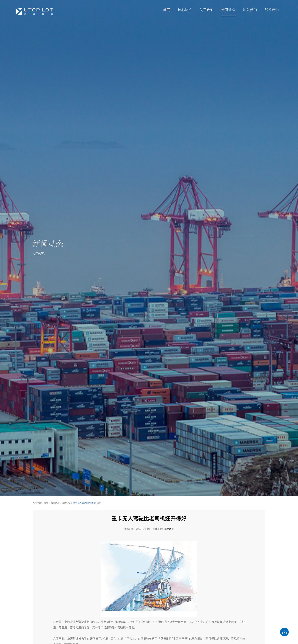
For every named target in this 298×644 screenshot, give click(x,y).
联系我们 (272, 10)
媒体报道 (66, 503)
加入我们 (250, 10)
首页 (166, 10)
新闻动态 (228, 10)
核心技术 (185, 10)
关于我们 (207, 10)
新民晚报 (169, 529)
